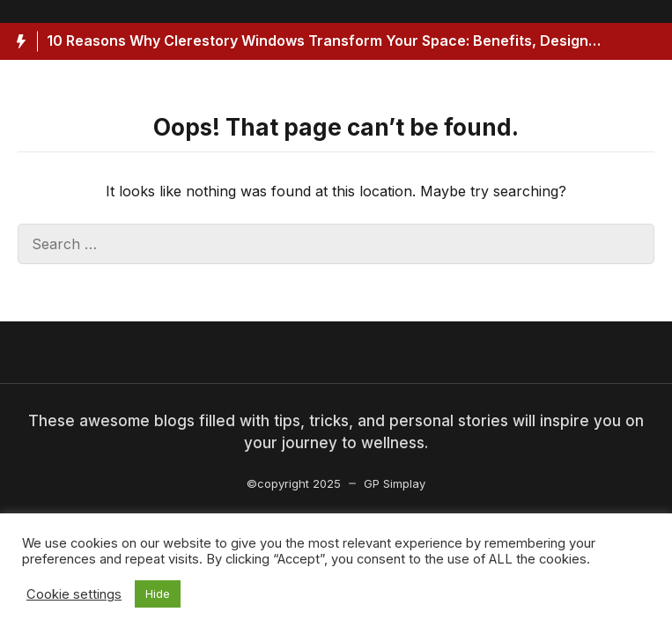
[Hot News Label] (19, 41)
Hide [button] (158, 593)
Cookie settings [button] (74, 594)
